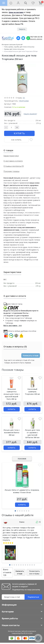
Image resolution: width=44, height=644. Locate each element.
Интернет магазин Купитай (12, 44)
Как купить (16, 140)
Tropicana (24, 101)
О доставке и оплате (13, 161)
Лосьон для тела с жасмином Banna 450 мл (12, 432)
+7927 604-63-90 (36, 37)
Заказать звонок (36, 39)
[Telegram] (23, 38)
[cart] (40, 3)
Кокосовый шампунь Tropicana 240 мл (32, 392)
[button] (15, 511)
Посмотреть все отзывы (34, 572)
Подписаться (33, 597)
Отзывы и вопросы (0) (14, 166)
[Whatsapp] (28, 38)
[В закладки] (31, 140)
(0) (24, 98)
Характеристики (11, 156)
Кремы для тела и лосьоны (14, 49)
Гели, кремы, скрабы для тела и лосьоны (19, 47)
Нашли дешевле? (30, 114)
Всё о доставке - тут (13, 325)
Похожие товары (11, 171)
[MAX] (18, 38)
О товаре (8, 150)
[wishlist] (33, 3)
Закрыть (22, 29)
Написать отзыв (31, 356)
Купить (19, 133)
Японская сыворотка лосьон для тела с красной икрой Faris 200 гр (12, 394)
